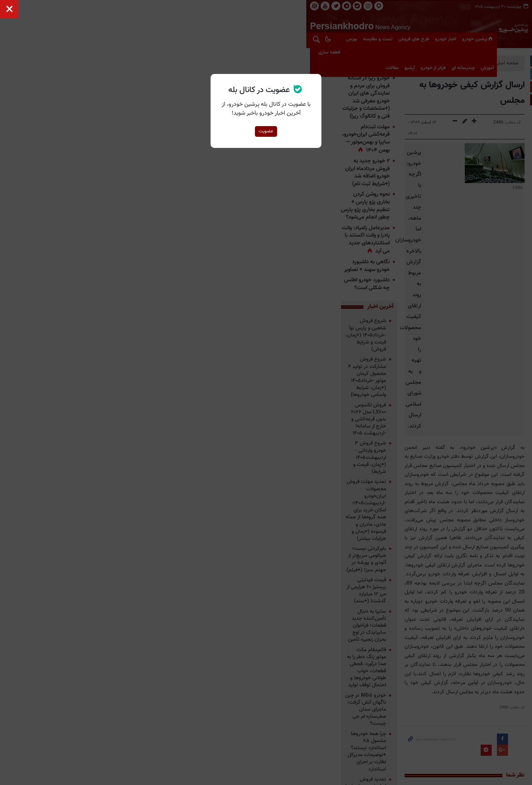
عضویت (266, 131)
